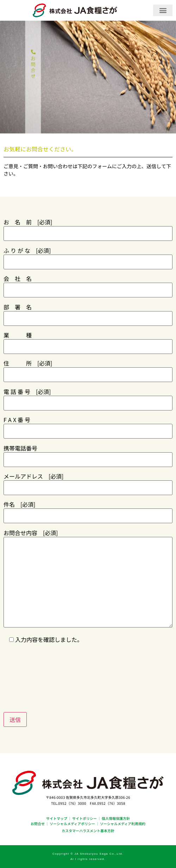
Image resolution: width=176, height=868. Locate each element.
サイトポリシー (84, 818)
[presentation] (57, 673)
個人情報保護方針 (116, 818)
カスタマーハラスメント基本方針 (88, 831)
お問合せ (38, 824)
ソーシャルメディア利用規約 (123, 824)
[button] (163, 10)
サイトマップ (57, 818)
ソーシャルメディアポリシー (72, 824)
